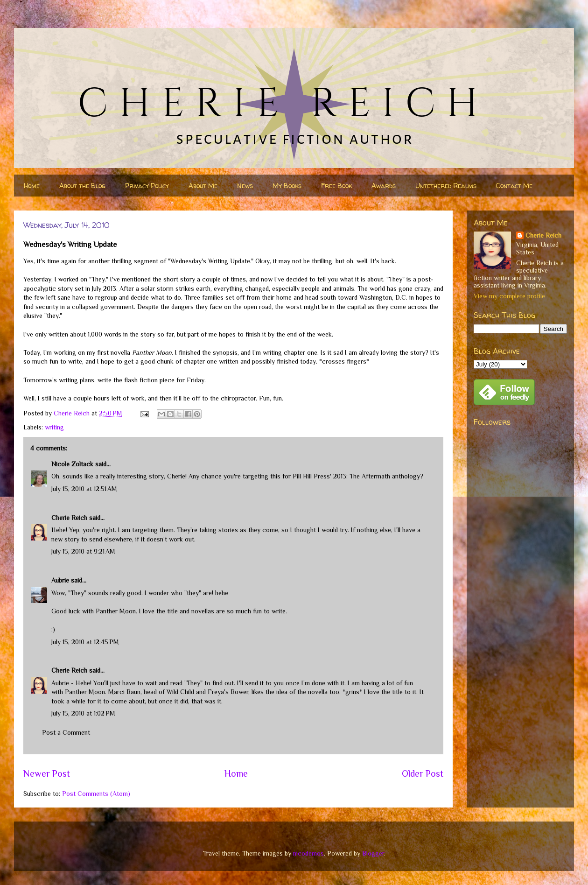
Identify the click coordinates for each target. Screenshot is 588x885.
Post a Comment (66, 732)
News (245, 186)
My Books (287, 186)
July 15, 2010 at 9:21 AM (83, 551)
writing (54, 427)
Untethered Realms (446, 186)
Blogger (373, 853)
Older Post (423, 773)
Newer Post (47, 773)
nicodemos (308, 853)
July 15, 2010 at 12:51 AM (84, 489)
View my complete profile (509, 296)
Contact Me (514, 186)
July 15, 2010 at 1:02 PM (83, 713)
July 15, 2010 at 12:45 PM (85, 642)
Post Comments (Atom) (96, 794)
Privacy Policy (147, 186)
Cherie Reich (69, 518)
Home (32, 186)
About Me (203, 186)
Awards (384, 186)
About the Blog (82, 186)
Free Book (336, 186)
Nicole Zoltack (72, 464)
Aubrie (60, 580)
